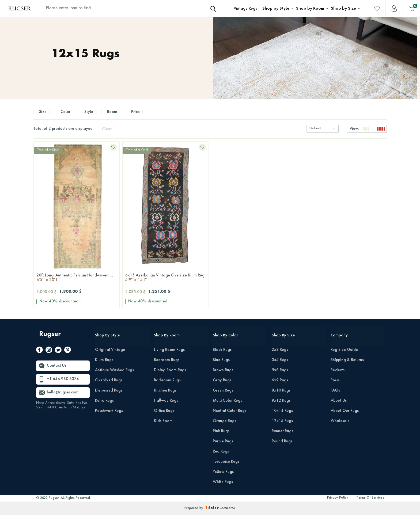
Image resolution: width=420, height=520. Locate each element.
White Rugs (223, 487)
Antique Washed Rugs (114, 375)
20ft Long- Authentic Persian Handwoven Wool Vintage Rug (78, 283)
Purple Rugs (223, 447)
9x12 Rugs (281, 406)
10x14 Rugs (282, 416)
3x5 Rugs (280, 365)
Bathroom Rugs (167, 386)
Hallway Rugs (166, 406)
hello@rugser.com (63, 398)
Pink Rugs (221, 437)
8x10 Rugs (281, 396)
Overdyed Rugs (109, 386)
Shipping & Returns (347, 365)
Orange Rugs (224, 426)
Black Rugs (222, 355)
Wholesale (340, 426)
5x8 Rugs (280, 375)
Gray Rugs (222, 386)
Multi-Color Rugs (227, 406)
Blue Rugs (221, 365)
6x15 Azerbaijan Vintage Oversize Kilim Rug (166, 283)
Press (335, 386)
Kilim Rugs (104, 365)
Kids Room (163, 426)
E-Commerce (226, 514)
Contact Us (57, 371)
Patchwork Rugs (109, 416)
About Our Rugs (345, 416)
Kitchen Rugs (165, 396)
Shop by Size (343, 9)
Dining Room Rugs (170, 375)
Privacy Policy (338, 503)
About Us (339, 406)
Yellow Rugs (223, 477)
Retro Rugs (104, 406)
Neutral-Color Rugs (230, 416)
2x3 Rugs (280, 355)
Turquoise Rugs (226, 467)
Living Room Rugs (169, 355)
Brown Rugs (223, 375)
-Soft (211, 514)
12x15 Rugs (282, 426)
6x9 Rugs (280, 386)
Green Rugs (223, 396)
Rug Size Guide (344, 355)
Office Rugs (164, 416)
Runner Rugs (282, 437)
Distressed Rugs (109, 396)
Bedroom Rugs (167, 365)
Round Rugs (282, 447)
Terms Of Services (370, 503)
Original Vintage (110, 355)
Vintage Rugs (245, 9)
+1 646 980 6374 (63, 385)
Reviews (338, 375)
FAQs (335, 396)
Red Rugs (221, 457)
